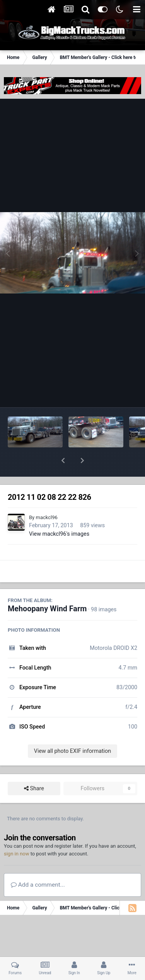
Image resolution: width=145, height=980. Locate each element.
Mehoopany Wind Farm (47, 589)
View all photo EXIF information (72, 731)
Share (34, 768)
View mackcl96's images (59, 514)
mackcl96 (46, 497)
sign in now (17, 834)
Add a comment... (38, 865)
